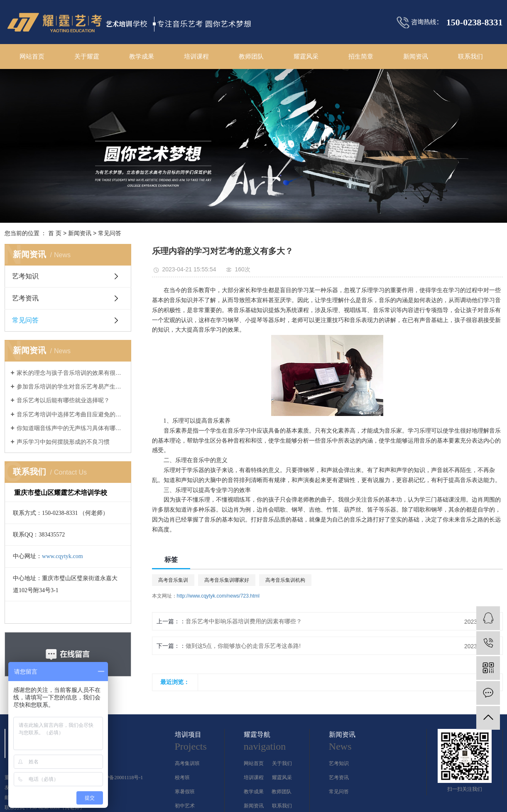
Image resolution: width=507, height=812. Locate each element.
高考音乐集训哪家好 (227, 580)
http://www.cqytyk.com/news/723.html (218, 596)
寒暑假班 (185, 792)
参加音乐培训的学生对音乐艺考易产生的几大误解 (71, 386)
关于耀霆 (87, 56)
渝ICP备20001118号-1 (120, 778)
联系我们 (470, 56)
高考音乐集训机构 (285, 580)
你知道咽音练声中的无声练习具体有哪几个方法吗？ (71, 428)
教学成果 (142, 56)
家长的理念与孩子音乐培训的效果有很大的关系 (71, 373)
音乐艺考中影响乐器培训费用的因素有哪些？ (244, 621)
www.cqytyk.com (62, 556)
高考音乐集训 (173, 580)
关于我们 (282, 763)
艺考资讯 (25, 298)
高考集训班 (187, 763)
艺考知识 (25, 276)
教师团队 (251, 56)
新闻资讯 (416, 56)
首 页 (55, 233)
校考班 (182, 778)
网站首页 (32, 56)
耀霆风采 (306, 56)
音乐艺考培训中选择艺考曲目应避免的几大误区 (71, 414)
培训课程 (196, 56)
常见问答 (110, 233)
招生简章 (361, 56)
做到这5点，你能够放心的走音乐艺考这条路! (243, 646)
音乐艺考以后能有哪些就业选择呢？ (63, 400)
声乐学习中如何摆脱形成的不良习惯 (63, 442)
